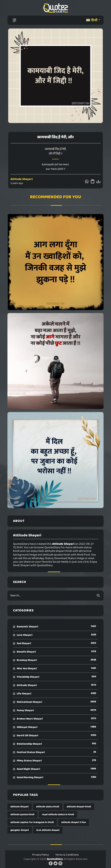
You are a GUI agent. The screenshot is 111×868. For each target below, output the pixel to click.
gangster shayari (20, 830)
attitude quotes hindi (22, 814)
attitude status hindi (48, 807)
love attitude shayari (48, 830)
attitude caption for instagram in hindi (32, 822)
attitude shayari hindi (79, 807)
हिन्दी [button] (92, 20)
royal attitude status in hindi (58, 814)
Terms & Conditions (67, 855)
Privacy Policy (41, 855)
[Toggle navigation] (14, 20)
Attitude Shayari (22, 179)
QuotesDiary (55, 859)
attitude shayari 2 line (74, 822)
